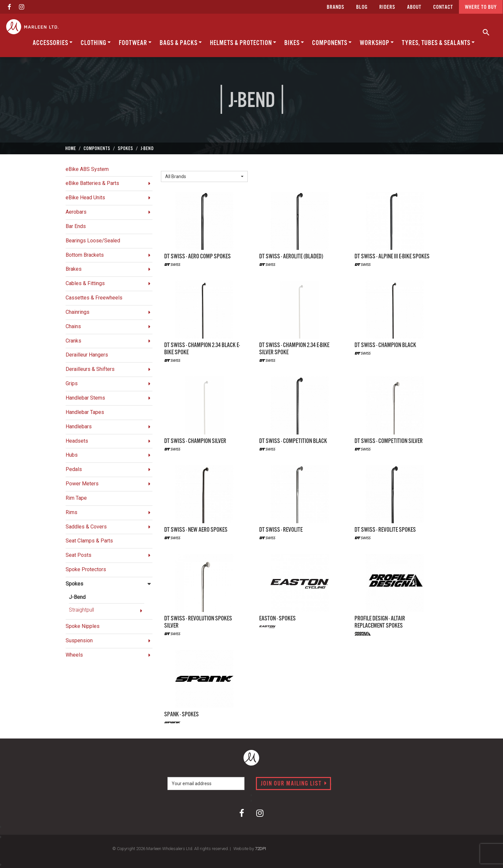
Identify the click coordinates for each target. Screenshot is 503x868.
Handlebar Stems (85, 398)
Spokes (74, 584)
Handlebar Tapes (85, 412)
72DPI (260, 849)
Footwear (135, 43)
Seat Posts (79, 555)
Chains (73, 326)
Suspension (79, 640)
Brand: (170, 166)
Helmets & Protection (243, 43)
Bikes (294, 43)
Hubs (72, 455)
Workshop (377, 43)
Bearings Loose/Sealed (93, 241)
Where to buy (481, 7)
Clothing (96, 43)
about (414, 7)
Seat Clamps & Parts (89, 541)
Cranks (73, 341)
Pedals (74, 469)
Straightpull (81, 610)
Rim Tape (76, 498)
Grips (72, 383)
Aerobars (76, 212)
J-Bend (77, 597)
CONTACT (443, 7)
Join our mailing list (294, 784)
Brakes (74, 269)
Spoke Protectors (86, 569)
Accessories (53, 43)
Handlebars (79, 426)
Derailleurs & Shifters (90, 369)
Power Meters (82, 484)
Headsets (77, 441)
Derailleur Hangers (87, 355)
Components (332, 43)
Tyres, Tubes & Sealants (438, 43)
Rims (71, 512)
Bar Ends (76, 226)
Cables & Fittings (85, 283)
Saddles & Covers (86, 527)
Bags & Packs (181, 43)
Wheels (74, 655)
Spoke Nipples (83, 626)
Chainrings (78, 312)
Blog (362, 7)
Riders (387, 7)
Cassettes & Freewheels (94, 298)
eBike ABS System (87, 169)
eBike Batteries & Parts (92, 183)
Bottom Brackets (85, 255)
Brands (336, 7)
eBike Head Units (85, 198)
